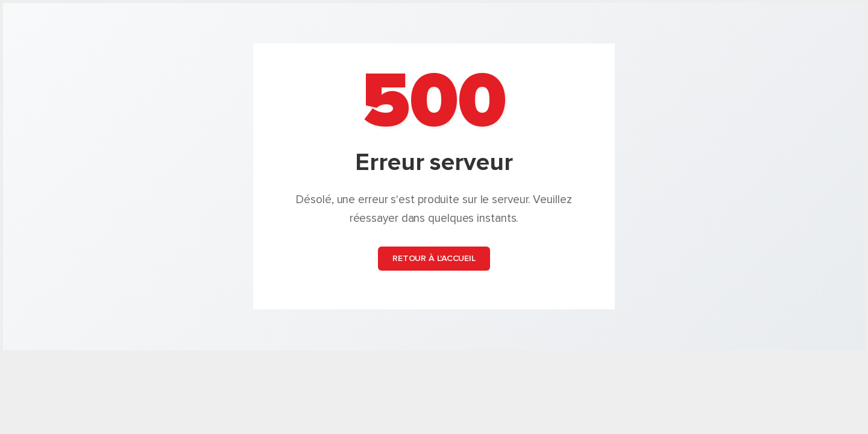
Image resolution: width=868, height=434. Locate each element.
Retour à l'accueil (434, 259)
